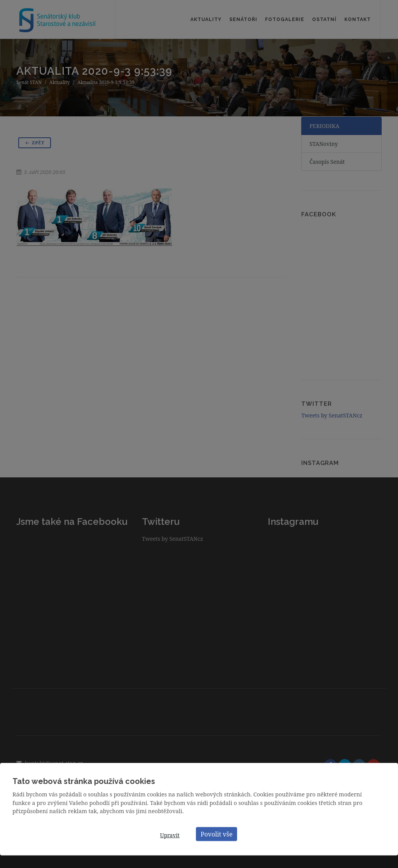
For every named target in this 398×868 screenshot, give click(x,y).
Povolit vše (216, 834)
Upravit (170, 835)
